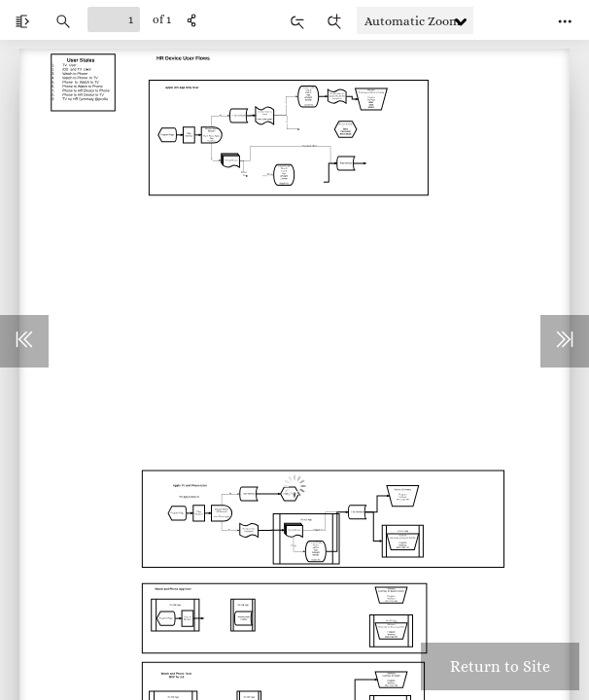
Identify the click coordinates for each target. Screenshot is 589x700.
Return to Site (500, 666)
